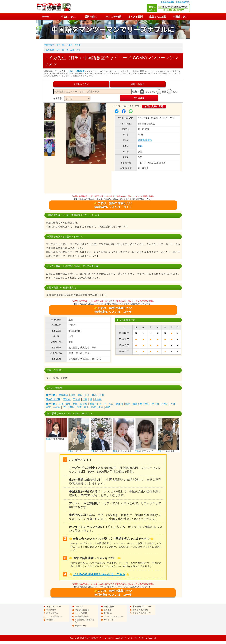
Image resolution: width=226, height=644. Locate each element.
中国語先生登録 (167, 2)
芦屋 (72, 407)
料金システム (68, 17)
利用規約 (108, 613)
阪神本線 (70, 50)
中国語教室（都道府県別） (85, 621)
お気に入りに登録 (154, 106)
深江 (79, 407)
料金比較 (50, 620)
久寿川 (165, 404)
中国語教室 (49, 45)
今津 (173, 404)
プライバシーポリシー (114, 616)
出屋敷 (84, 404)
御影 (108, 407)
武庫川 (120, 404)
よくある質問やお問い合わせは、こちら (99, 574)
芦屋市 (78, 45)
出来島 (98, 399)
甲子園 (155, 404)
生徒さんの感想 (158, 17)
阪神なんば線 (53, 399)
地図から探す (138, 84)
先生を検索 (139, 98)
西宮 (48, 407)
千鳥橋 (77, 399)
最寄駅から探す (81, 84)
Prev (49, 422)
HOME (46, 17)
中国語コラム (180, 17)
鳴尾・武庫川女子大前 (137, 404)
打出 (79, 50)
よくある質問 (135, 17)
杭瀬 (61, 404)
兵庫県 (69, 45)
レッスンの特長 (113, 17)
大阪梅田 (63, 395)
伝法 (85, 399)
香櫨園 (57, 407)
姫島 (94, 395)
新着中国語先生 (82, 616)
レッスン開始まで (54, 616)
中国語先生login (182, 2)
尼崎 (75, 404)
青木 (86, 407)
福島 (73, 395)
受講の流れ (91, 17)
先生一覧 (60, 45)
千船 (102, 395)
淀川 (87, 395)
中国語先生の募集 (140, 610)
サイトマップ (110, 620)
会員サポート (81, 626)
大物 (68, 404)
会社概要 (108, 610)
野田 (80, 395)
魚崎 (93, 407)
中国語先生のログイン (142, 613)
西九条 (67, 399)
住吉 (101, 407)
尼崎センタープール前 (102, 404)
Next (177, 422)
